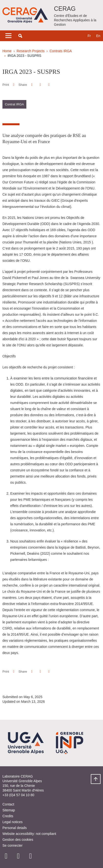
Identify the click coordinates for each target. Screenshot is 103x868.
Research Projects (31, 51)
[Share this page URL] (49, 85)
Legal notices (13, 822)
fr (89, 36)
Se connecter (13, 845)
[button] (20, 36)
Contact (8, 804)
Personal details (15, 828)
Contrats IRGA (61, 51)
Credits (8, 816)
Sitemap (9, 810)
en (98, 36)
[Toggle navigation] (8, 36)
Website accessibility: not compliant (29, 834)
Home (7, 51)
